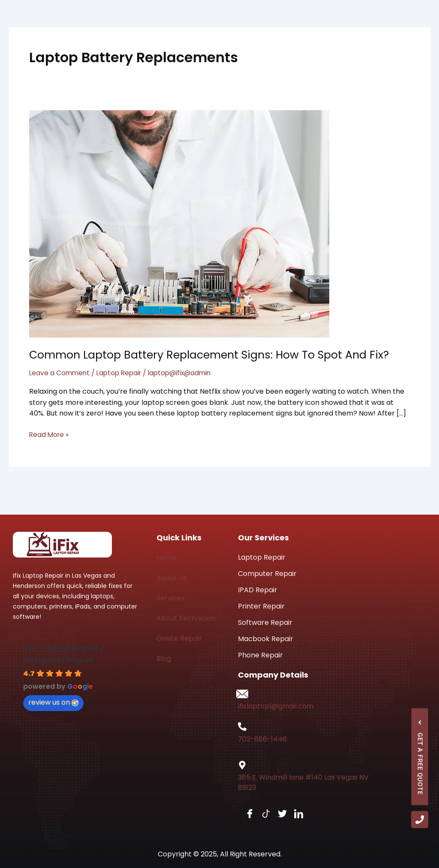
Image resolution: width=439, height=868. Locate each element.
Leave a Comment (60, 373)
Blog (164, 659)
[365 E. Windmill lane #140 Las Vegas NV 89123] (242, 765)
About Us (172, 578)
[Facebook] (245, 814)
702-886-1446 (262, 739)
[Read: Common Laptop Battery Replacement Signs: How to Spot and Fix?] (179, 223)
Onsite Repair (179, 638)
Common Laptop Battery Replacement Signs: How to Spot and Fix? (215, 355)
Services (171, 598)
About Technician (186, 618)
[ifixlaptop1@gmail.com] (242, 694)
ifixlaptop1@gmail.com (276, 706)
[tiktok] (262, 814)
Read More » (50, 434)
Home (167, 558)
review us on (53, 702)
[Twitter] (278, 814)
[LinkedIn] (294, 814)
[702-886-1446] (242, 726)
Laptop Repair (122, 373)
